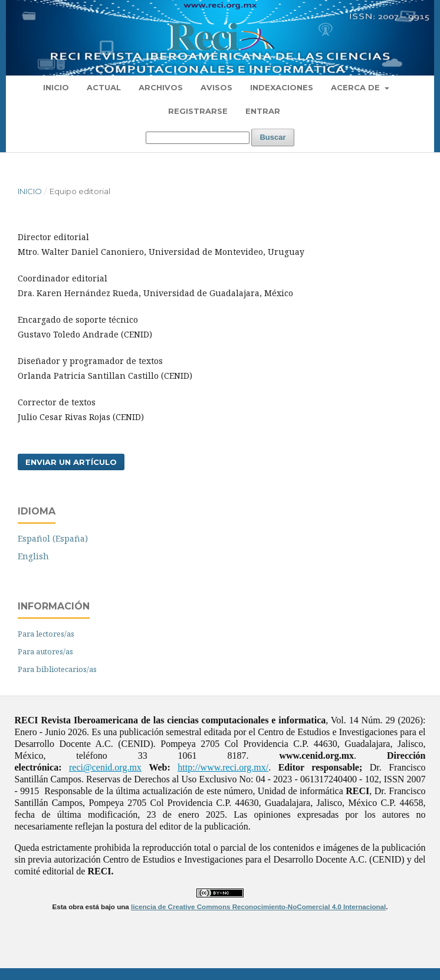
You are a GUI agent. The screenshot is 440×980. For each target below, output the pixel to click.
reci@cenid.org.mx (105, 767)
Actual (104, 87)
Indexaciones (282, 87)
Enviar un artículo (71, 462)
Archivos (161, 87)
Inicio (56, 87)
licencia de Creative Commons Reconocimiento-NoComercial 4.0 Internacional (258, 907)
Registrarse (198, 111)
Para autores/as (45, 651)
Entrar (263, 111)
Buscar (272, 137)
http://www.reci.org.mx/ (223, 767)
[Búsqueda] (198, 138)
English (33, 556)
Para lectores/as (46, 634)
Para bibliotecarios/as (57, 669)
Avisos (216, 87)
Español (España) (53, 538)
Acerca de (357, 87)
